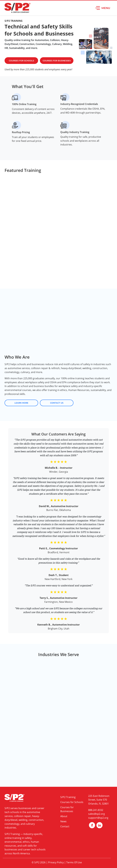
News (63, 821)
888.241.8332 (96, 810)
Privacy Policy (56, 862)
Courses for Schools (72, 802)
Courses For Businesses (57, 61)
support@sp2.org (98, 818)
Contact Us (57, 403)
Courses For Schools (21, 61)
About (64, 816)
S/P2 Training (12, 834)
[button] (103, 8)
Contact (65, 826)
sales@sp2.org (97, 814)
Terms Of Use (74, 862)
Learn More (21, 403)
